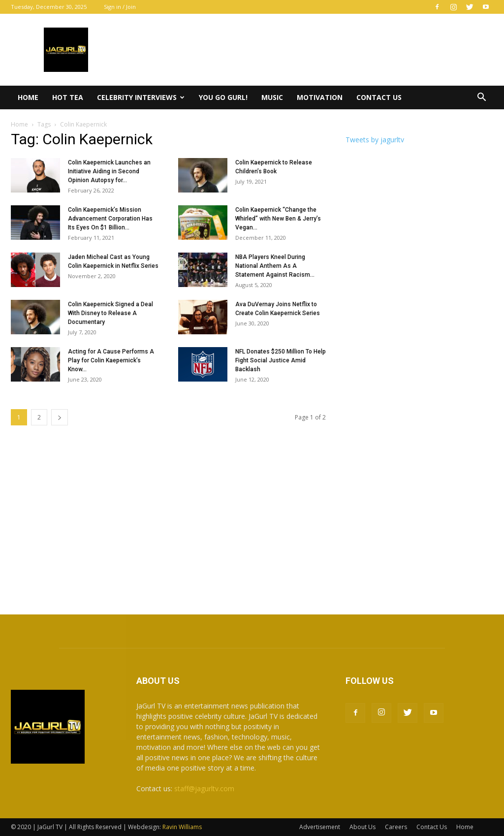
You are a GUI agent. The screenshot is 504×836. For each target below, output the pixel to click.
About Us (362, 827)
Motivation (320, 97)
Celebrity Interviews (141, 97)
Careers (396, 827)
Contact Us (379, 97)
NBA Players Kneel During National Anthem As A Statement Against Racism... (275, 266)
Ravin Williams (183, 827)
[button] (481, 98)
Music (272, 97)
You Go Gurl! (223, 97)
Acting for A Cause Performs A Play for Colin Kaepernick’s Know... (111, 360)
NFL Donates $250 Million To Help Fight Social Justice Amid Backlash (281, 360)
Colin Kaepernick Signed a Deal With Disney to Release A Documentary (110, 313)
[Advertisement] (252, 521)
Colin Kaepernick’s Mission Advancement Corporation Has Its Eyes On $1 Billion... (110, 219)
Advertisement (320, 827)
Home (28, 97)
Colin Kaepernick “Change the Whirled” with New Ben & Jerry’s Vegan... (278, 219)
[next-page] (60, 417)
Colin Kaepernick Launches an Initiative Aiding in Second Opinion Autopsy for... (109, 171)
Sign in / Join (120, 7)
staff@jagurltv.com (204, 788)
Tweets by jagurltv (375, 140)
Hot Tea (68, 97)
